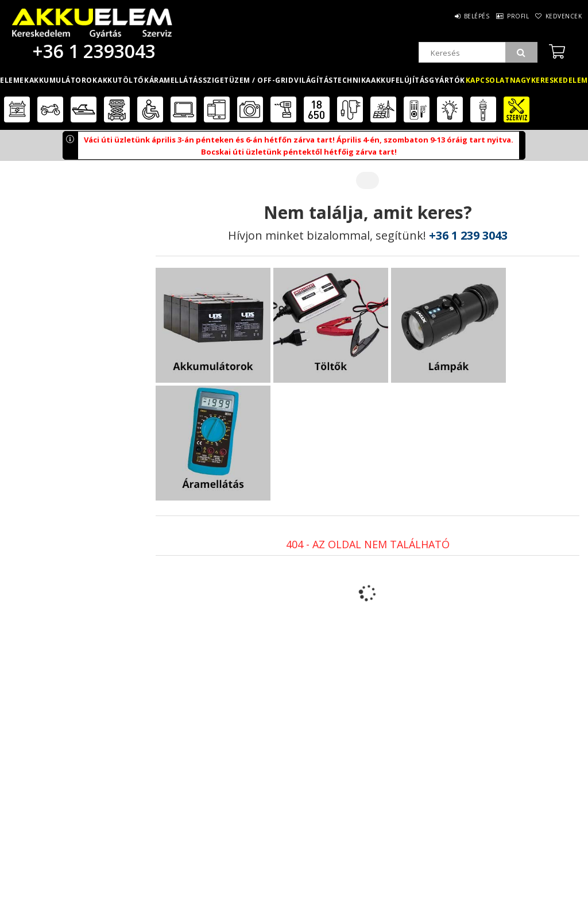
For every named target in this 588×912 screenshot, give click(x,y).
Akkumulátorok (63, 80)
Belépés (450, 16)
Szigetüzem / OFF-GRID (248, 80)
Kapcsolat (488, 80)
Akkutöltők (123, 80)
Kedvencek (559, 16)
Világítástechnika (332, 80)
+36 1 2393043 (92, 51)
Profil (502, 16)
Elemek (14, 80)
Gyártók (447, 80)
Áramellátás (176, 80)
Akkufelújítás (400, 80)
